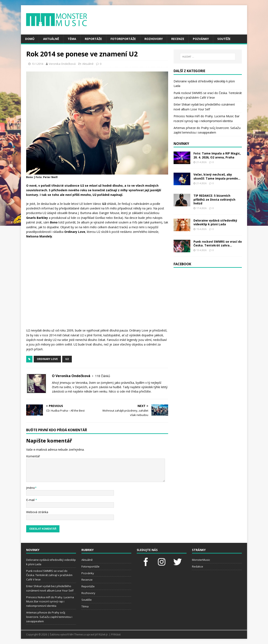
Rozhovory (154, 39)
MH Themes (77, 634)
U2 (67, 359)
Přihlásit (116, 634)
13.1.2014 (37, 64)
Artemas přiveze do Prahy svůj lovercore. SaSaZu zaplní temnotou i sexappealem (49, 617)
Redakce (198, 566)
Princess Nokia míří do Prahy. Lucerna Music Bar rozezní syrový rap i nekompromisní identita (50, 602)
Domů (30, 39)
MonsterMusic (201, 560)
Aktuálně (51, 39)
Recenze (178, 39)
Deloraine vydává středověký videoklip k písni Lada (215, 222)
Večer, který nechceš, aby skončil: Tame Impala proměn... (217, 176)
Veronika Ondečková (62, 64)
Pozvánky (201, 39)
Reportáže (93, 39)
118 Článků (103, 376)
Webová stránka (37, 512)
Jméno (31, 488)
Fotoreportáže (123, 39)
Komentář (33, 456)
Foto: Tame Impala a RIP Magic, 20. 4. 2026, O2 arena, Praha (217, 155)
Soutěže (224, 39)
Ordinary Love (47, 359)
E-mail (31, 500)
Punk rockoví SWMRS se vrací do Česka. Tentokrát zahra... (218, 243)
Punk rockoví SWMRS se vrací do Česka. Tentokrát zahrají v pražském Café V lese (49, 575)
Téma (72, 39)
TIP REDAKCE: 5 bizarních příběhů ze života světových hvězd (214, 199)
